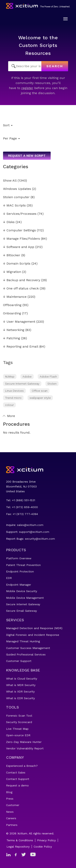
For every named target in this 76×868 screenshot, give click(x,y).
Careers (11, 818)
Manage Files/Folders (21, 239)
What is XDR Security (20, 691)
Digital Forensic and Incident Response (33, 635)
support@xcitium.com (34, 532)
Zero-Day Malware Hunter (24, 742)
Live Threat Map (17, 729)
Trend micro (13, 398)
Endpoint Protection (20, 571)
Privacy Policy (46, 840)
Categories (16, 167)
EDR (9, 578)
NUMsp (10, 377)
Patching (12, 338)
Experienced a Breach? (22, 766)
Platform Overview (19, 558)
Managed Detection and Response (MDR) (34, 628)
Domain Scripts (17, 264)
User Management (19, 322)
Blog (9, 792)
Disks (9, 222)
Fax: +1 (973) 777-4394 (22, 514)
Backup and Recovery (22, 280)
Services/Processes (20, 214)
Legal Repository (18, 847)
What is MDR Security (21, 685)
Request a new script (27, 156)
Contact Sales (16, 772)
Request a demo (17, 785)
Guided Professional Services (26, 654)
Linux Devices (14, 391)
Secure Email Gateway (21, 611)
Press (10, 799)
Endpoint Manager (19, 585)
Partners (12, 825)
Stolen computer (16, 197)
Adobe (27, 377)
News (10, 812)
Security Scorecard (19, 722)
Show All (10, 181)
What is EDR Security (20, 698)
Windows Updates (17, 189)
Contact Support (18, 779)
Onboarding (12, 313)
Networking (14, 330)
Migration (12, 272)
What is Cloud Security (22, 679)
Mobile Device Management (25, 598)
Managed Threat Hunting (23, 641)
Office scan (40, 391)
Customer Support (19, 661)
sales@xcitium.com (30, 525)
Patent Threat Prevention (23, 565)
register (27, 88)
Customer (13, 805)
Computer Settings (19, 230)
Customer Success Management (28, 648)
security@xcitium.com (40, 539)
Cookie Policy (43, 847)
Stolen (52, 384)
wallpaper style (40, 398)
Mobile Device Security (22, 591)
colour (9, 405)
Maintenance (15, 297)
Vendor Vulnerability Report (25, 748)
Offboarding (12, 305)
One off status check (21, 289)
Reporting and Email (21, 347)
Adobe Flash (48, 377)
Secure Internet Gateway (22, 384)
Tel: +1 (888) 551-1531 (21, 500)
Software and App (19, 247)
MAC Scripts (14, 206)
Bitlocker (12, 255)
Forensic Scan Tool (19, 716)
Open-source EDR (18, 735)
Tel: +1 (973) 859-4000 (22, 507)
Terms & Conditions (20, 840)
